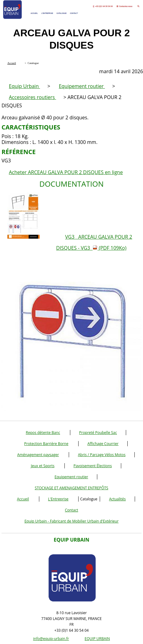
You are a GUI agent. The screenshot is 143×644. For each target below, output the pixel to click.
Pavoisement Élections (93, 466)
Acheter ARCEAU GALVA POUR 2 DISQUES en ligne (66, 172)
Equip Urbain (24, 86)
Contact (71, 510)
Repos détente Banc (43, 433)
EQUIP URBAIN (97, 639)
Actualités (117, 499)
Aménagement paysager (38, 455)
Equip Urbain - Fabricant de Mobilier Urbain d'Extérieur (72, 521)
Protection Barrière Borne (46, 444)
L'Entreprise (58, 499)
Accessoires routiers (33, 97)
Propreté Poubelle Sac (98, 433)
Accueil (23, 499)
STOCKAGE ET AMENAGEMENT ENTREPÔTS (71, 488)
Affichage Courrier (103, 444)
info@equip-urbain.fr (51, 639)
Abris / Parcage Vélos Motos (102, 455)
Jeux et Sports (43, 466)
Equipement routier (82, 86)
